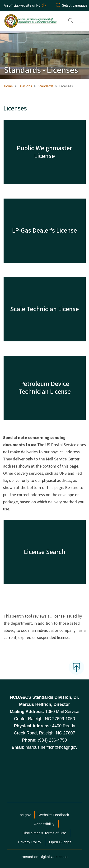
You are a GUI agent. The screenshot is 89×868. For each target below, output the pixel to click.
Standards (46, 86)
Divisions (25, 86)
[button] (68, 21)
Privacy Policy (30, 842)
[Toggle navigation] (82, 21)
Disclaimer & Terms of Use (44, 833)
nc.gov (25, 815)
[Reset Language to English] (58, 5)
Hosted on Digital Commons (44, 857)
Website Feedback (54, 815)
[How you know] (43, 5)
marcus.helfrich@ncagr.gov (52, 747)
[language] (75, 5)
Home (8, 86)
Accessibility (44, 824)
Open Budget (60, 842)
